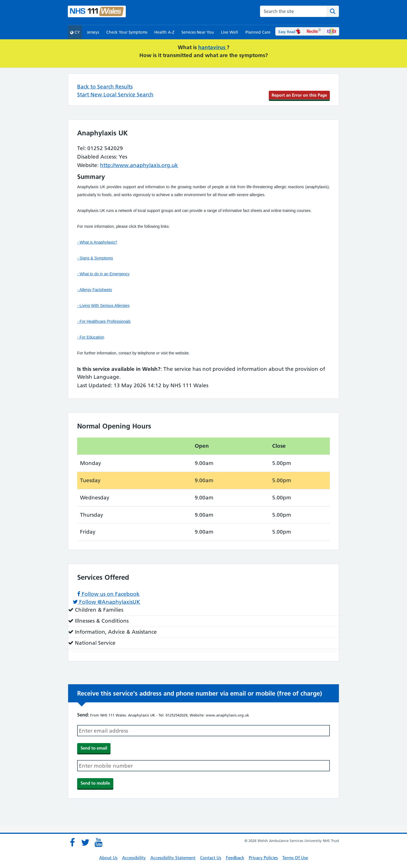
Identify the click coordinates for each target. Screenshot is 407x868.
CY (75, 32)
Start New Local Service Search (115, 95)
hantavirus (212, 47)
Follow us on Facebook (108, 594)
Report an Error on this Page (299, 95)
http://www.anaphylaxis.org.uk (139, 165)
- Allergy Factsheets (95, 290)
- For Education (91, 337)
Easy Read (290, 32)
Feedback (235, 858)
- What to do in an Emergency (103, 274)
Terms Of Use (295, 858)
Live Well (230, 32)
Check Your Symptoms (127, 32)
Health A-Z (164, 32)
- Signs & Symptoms (95, 258)
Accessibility (134, 858)
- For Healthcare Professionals (104, 321)
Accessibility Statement (173, 858)
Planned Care (258, 32)
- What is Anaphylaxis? (97, 242)
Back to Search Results (105, 87)
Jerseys (93, 32)
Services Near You (198, 32)
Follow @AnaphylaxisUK (106, 602)
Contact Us (211, 858)
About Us (108, 858)
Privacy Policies (263, 858)
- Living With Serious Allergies (103, 306)
